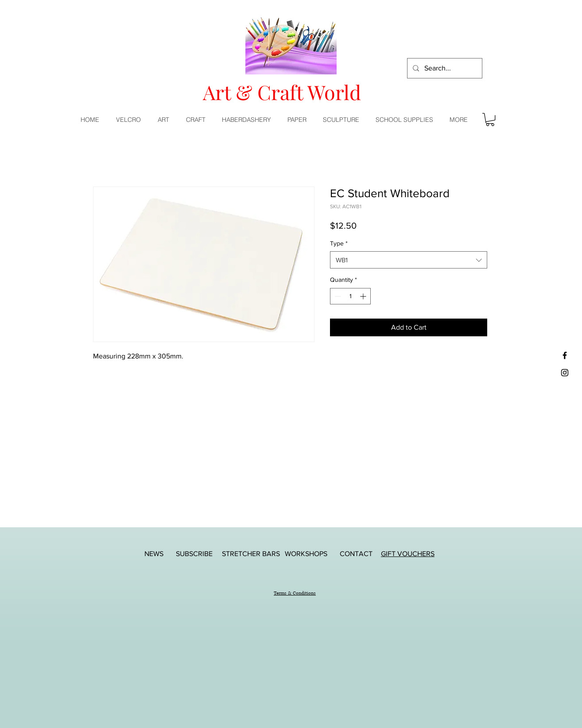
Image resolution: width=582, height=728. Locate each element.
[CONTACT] (356, 554)
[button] (165, 120)
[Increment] (364, 296)
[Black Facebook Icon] (565, 355)
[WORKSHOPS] (306, 554)
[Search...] (444, 68)
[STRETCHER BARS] (251, 554)
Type (339, 243)
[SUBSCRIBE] (194, 554)
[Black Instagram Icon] (565, 373)
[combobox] (409, 260)
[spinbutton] (350, 296)
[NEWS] (154, 554)
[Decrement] (337, 296)
